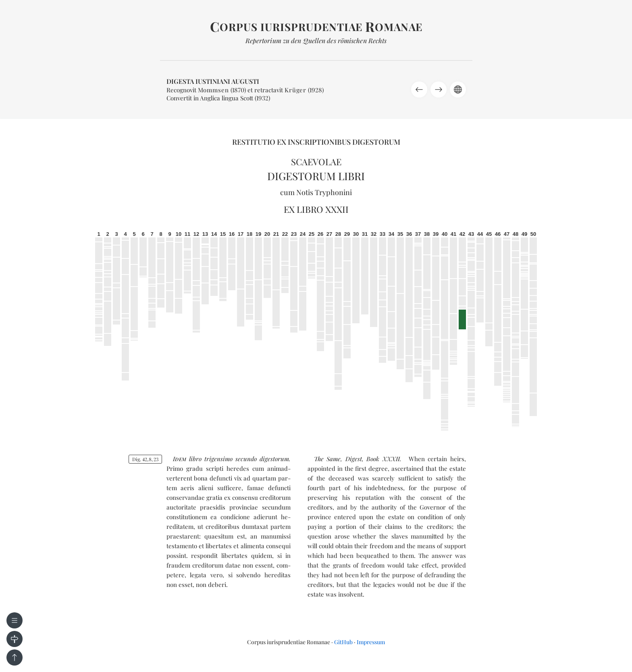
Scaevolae (316, 162)
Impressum (371, 642)
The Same (327, 459)
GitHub (343, 642)
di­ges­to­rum (274, 459)
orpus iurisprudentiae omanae (316, 27)
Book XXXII (383, 459)
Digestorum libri (316, 176)
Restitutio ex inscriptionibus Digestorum (316, 142)
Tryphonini (333, 192)
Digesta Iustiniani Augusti (213, 81)
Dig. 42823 (145, 459)
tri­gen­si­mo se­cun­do (231, 459)
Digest (354, 459)
